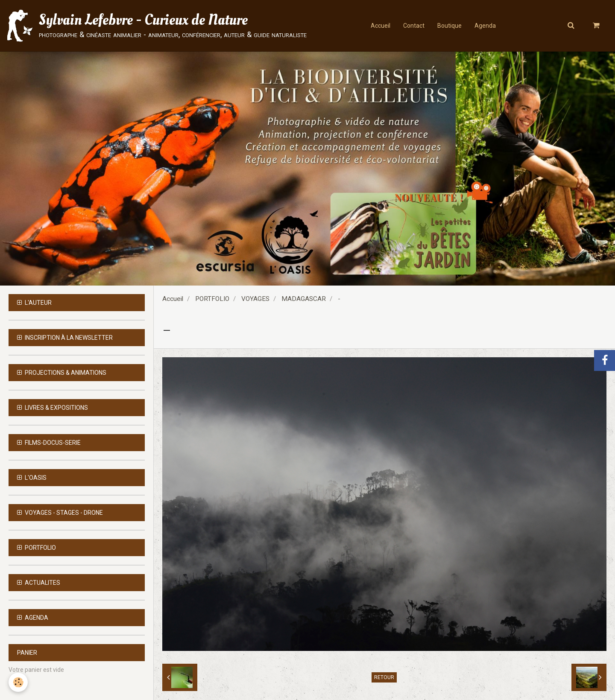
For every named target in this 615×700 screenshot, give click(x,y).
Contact (414, 26)
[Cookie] (18, 682)
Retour (384, 677)
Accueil (381, 26)
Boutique (450, 26)
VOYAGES (255, 299)
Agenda (485, 26)
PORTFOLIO (212, 299)
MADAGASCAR (304, 299)
